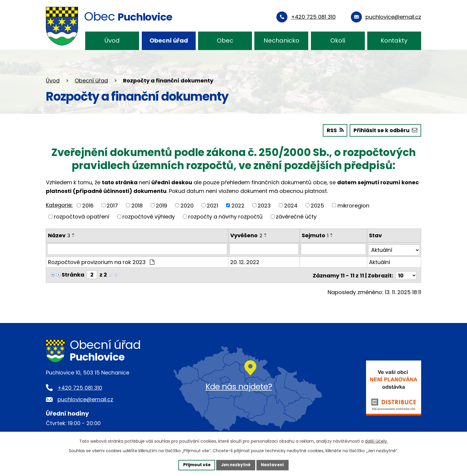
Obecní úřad (169, 40)
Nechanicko (281, 40)
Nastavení (274, 465)
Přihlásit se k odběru (385, 130)
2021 (212, 205)
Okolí (338, 40)
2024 (291, 205)
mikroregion (353, 205)
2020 (187, 205)
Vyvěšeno (247, 235)
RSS (333, 130)
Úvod (112, 40)
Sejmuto (315, 235)
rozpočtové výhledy (149, 216)
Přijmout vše (195, 465)
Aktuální (380, 261)
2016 (88, 205)
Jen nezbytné (236, 465)
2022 (238, 205)
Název (59, 235)
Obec (225, 40)
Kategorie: (59, 205)
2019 (161, 205)
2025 (317, 205)
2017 (112, 205)
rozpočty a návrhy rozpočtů (225, 216)
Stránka (73, 273)
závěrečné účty (296, 216)
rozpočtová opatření (82, 216)
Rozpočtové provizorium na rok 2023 (101, 261)
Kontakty (394, 40)
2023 (264, 205)
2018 (137, 205)
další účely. (376, 441)
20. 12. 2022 (245, 261)
